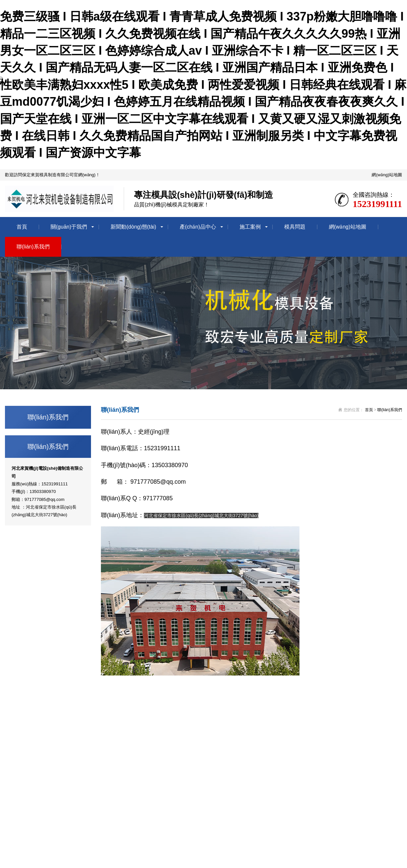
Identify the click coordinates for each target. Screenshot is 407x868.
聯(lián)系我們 (33, 247)
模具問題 (295, 227)
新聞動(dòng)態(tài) (133, 227)
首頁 (22, 227)
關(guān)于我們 (69, 227)
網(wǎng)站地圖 (387, 175)
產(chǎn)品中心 (198, 227)
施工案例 (250, 227)
